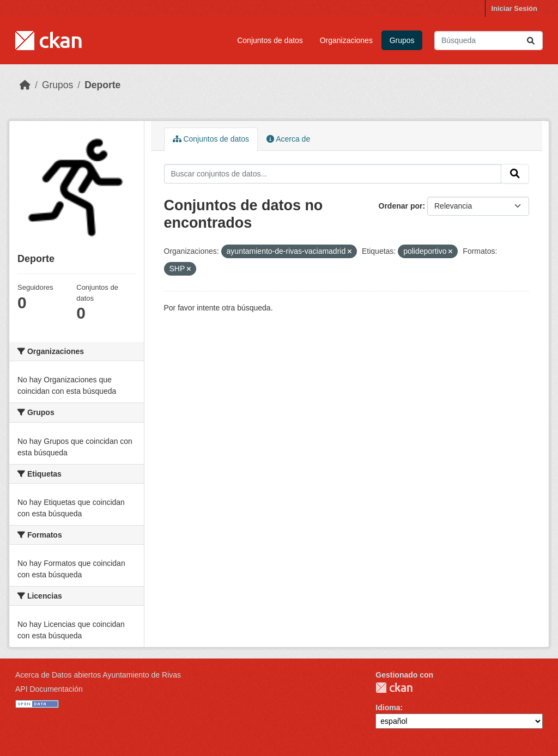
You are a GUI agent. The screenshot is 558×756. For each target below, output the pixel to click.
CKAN (394, 688)
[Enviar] (531, 41)
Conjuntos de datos (270, 40)
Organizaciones (346, 40)
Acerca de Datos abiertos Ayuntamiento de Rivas (98, 675)
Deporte (102, 85)
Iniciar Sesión (514, 8)
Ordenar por (401, 206)
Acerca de (288, 139)
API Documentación (49, 689)
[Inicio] (25, 85)
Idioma (388, 708)
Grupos (402, 40)
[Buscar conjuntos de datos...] (489, 41)
